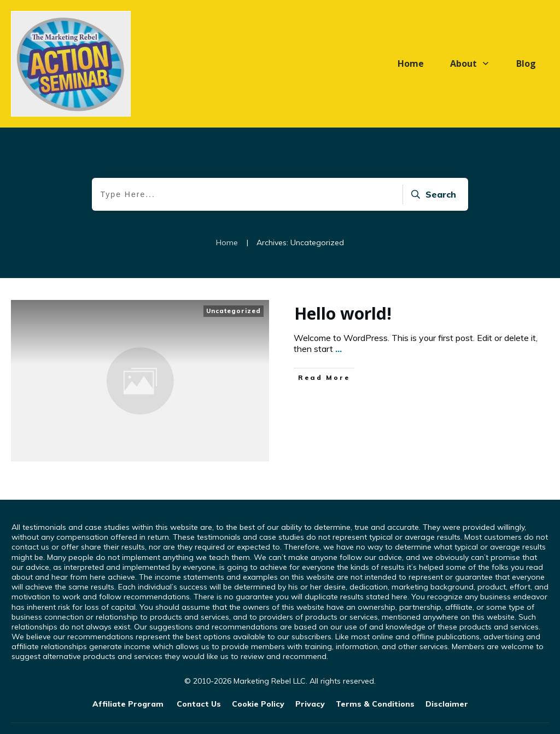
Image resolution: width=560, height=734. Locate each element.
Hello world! (343, 313)
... (339, 349)
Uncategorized (234, 311)
